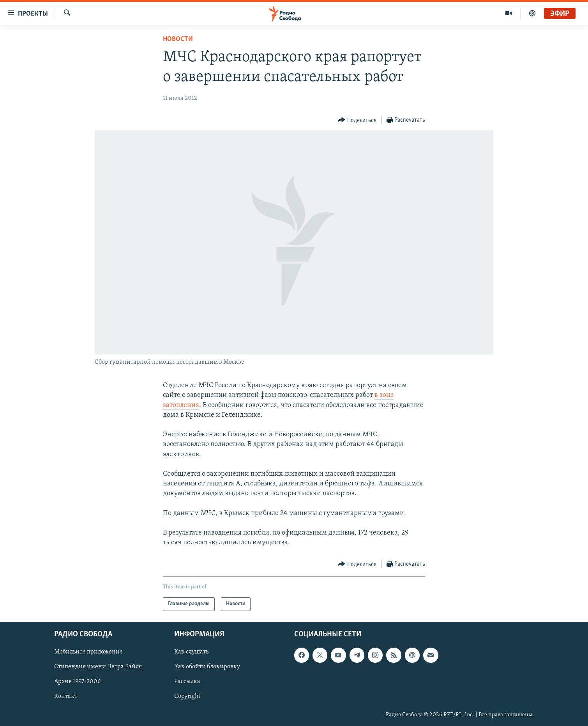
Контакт (66, 696)
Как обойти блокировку (207, 667)
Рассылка (187, 682)
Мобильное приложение (88, 652)
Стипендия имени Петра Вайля (98, 667)
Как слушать (191, 652)
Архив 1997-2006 (77, 682)
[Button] (357, 120)
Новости (178, 39)
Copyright (187, 696)
